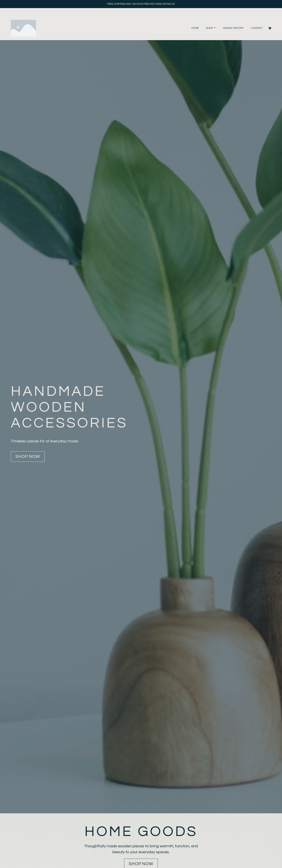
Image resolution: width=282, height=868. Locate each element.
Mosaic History (233, 28)
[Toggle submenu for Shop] (214, 28)
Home (195, 28)
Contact (257, 28)
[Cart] (270, 28)
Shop (209, 28)
